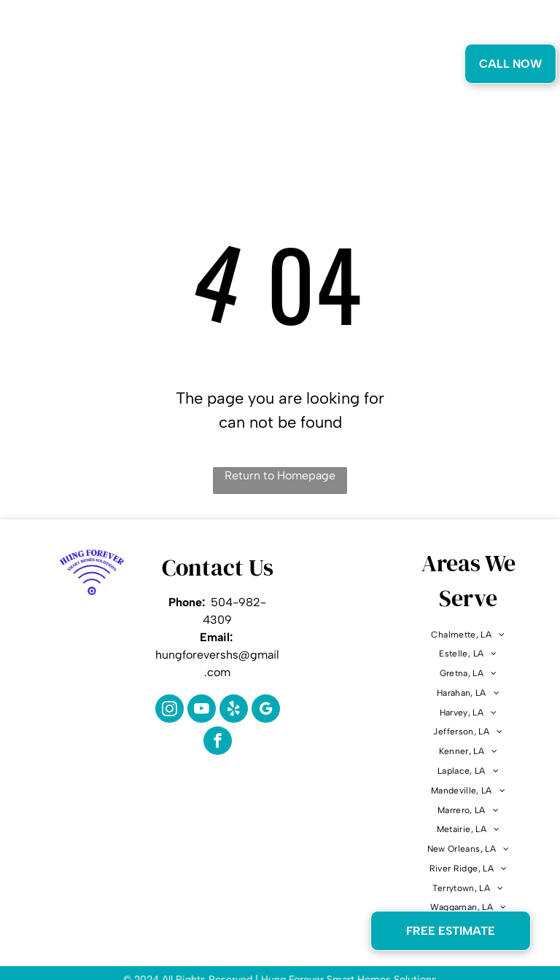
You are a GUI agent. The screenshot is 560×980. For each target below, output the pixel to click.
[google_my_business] (266, 710)
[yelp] (234, 710)
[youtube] (202, 710)
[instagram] (170, 710)
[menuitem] (146, 67)
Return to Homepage (280, 475)
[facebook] (218, 742)
